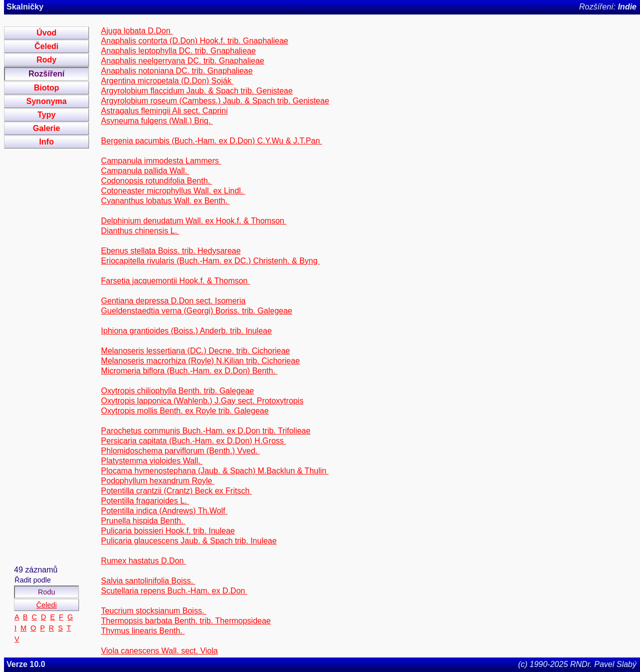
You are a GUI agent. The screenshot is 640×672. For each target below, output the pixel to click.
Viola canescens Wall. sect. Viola (159, 651)
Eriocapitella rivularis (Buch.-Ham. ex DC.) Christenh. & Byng (210, 261)
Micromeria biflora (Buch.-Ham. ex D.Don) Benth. (189, 371)
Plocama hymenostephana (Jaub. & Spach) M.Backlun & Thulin (215, 471)
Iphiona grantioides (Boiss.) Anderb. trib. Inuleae (186, 331)
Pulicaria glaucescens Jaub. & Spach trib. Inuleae (189, 541)
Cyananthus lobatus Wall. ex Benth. (165, 201)
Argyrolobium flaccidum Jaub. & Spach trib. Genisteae (197, 91)
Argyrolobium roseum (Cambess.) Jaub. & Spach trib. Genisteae (215, 101)
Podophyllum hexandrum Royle (158, 481)
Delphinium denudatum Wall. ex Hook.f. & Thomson (194, 221)
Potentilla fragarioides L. (145, 501)
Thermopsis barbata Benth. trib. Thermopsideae (186, 621)
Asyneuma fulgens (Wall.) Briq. (157, 121)
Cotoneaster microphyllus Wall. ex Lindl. (173, 191)
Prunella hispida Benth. (143, 521)
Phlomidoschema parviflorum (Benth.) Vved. (180, 451)
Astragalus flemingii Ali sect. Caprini (164, 111)
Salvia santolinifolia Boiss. (148, 581)
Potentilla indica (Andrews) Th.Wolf (164, 511)
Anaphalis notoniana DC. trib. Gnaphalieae (177, 71)
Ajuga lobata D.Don (137, 31)
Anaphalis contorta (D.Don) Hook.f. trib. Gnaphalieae (194, 41)
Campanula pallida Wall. (145, 171)
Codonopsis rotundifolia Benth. (156, 181)
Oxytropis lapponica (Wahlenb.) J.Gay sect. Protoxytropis (202, 401)
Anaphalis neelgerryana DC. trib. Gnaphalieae (182, 61)
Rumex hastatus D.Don (143, 561)
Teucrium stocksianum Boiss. (154, 611)
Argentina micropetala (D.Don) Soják (167, 81)
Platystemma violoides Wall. (152, 461)
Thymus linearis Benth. (143, 631)
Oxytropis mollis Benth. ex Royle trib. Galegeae (185, 411)
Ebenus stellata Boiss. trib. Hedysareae (171, 251)
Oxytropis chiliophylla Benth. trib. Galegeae (177, 391)
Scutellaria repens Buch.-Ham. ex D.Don (174, 591)
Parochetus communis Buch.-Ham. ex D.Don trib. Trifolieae (206, 431)
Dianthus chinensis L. (140, 231)
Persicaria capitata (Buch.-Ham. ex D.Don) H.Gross (193, 441)
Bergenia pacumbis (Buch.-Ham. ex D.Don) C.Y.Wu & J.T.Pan (211, 141)
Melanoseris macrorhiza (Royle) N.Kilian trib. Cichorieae (200, 361)
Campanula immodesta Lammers (161, 161)
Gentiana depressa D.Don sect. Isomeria (173, 301)
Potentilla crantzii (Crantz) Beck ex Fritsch (176, 491)
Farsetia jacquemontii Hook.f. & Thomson (175, 281)
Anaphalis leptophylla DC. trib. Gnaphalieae (178, 51)
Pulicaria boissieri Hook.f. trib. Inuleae (168, 531)
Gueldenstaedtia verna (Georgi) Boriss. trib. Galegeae (196, 311)
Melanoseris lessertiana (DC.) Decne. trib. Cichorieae (195, 351)
